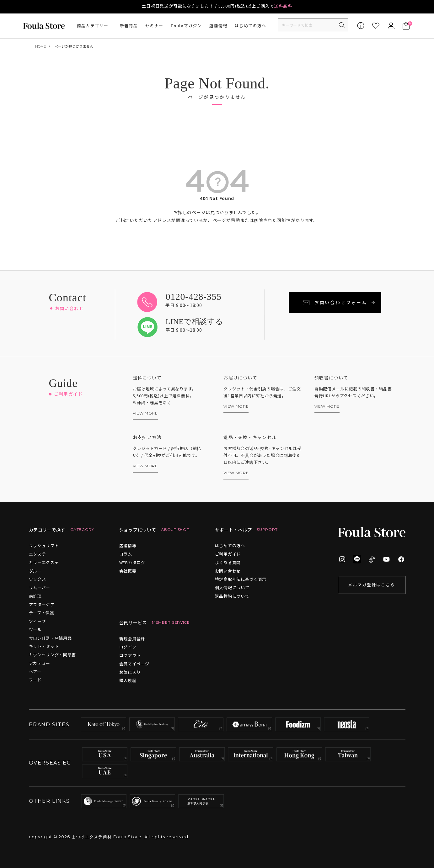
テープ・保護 (42, 613)
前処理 (35, 596)
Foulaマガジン (186, 26)
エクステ (38, 554)
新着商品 (129, 26)
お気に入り (130, 672)
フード (35, 680)
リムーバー (40, 587)
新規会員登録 (132, 639)
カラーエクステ (44, 562)
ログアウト (130, 655)
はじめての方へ (250, 26)
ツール (35, 630)
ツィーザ (38, 621)
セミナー (154, 26)
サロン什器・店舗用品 (50, 638)
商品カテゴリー (93, 26)
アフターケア (42, 604)
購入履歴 (128, 680)
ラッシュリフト (44, 545)
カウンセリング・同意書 (53, 655)
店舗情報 (218, 26)
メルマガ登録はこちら (372, 585)
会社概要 (128, 571)
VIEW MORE (145, 413)
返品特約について (232, 596)
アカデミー (40, 663)
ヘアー (35, 672)
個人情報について (232, 587)
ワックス (38, 579)
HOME (41, 46)
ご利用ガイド (228, 554)
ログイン (128, 647)
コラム (126, 554)
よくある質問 (228, 562)
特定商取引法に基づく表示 (241, 579)
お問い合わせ (228, 571)
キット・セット (44, 646)
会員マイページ (134, 664)
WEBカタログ (132, 562)
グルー (35, 571)
